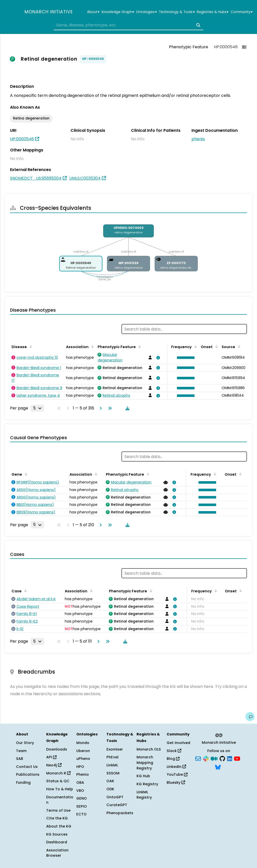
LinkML (112, 765)
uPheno (83, 759)
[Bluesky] (218, 767)
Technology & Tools (177, 12)
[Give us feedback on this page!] (250, 717)
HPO (80, 767)
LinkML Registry (144, 795)
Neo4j (54, 765)
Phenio (83, 774)
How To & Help (60, 789)
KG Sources (57, 834)
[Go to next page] (100, 408)
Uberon (83, 751)
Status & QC (58, 781)
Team (21, 751)
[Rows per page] (37, 408)
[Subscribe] (198, 758)
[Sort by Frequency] (195, 346)
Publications (28, 774)
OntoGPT (115, 797)
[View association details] (157, 358)
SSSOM (113, 773)
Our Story (25, 743)
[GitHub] (222, 758)
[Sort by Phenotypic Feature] (139, 346)
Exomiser (115, 749)
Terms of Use (58, 810)
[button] (184, 358)
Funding (23, 782)
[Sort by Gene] (25, 474)
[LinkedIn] (230, 758)
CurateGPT (117, 805)
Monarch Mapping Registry (145, 762)
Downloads (57, 749)
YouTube (177, 774)
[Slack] (206, 758)
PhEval (112, 757)
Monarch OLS (149, 749)
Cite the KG (57, 818)
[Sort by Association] (92, 346)
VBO (80, 791)
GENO (82, 798)
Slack (174, 751)
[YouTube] (237, 758)
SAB (20, 759)
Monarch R (58, 773)
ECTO (81, 814)
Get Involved (178, 743)
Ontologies (146, 12)
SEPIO (82, 806)
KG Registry (147, 784)
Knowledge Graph (118, 12)
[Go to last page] (109, 408)
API (51, 757)
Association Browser (57, 853)
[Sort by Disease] (30, 346)
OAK (110, 781)
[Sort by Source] (238, 346)
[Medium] (214, 758)
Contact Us (27, 767)
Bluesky (176, 782)
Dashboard (57, 842)
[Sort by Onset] (216, 346)
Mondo (83, 743)
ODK (110, 789)
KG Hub (143, 776)
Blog (173, 759)
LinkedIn (176, 767)
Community (242, 12)
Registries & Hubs (213, 12)
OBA (80, 782)
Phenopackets (120, 813)
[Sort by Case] (25, 591)
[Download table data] (126, 408)
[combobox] (128, 25)
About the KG (59, 826)
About (93, 12)
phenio (198, 139)
